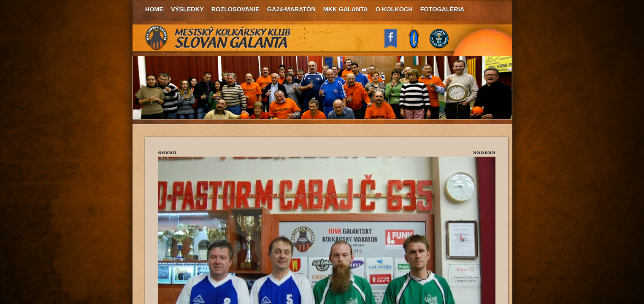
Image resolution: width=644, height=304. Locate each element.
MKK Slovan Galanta (218, 38)
